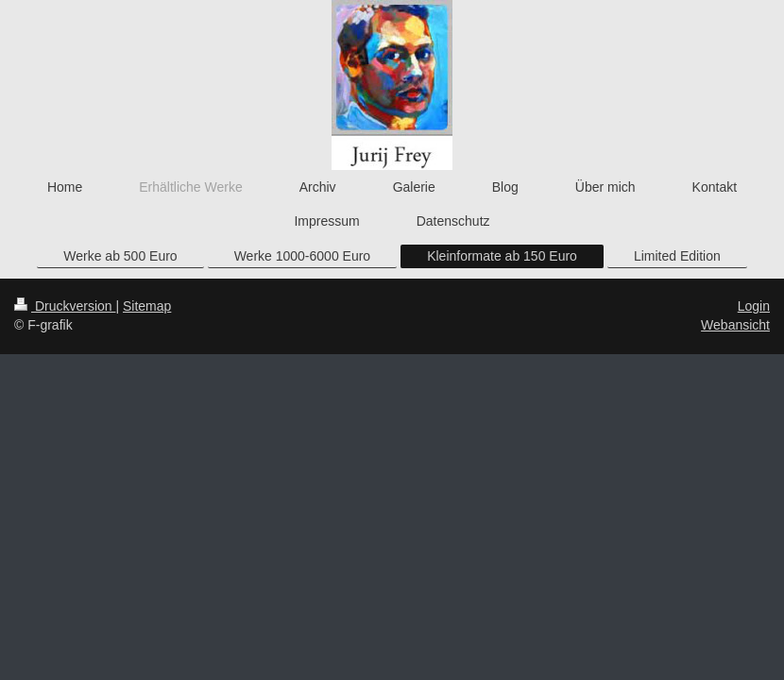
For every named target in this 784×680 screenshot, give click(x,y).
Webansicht (735, 325)
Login (754, 306)
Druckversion (65, 306)
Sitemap (147, 306)
